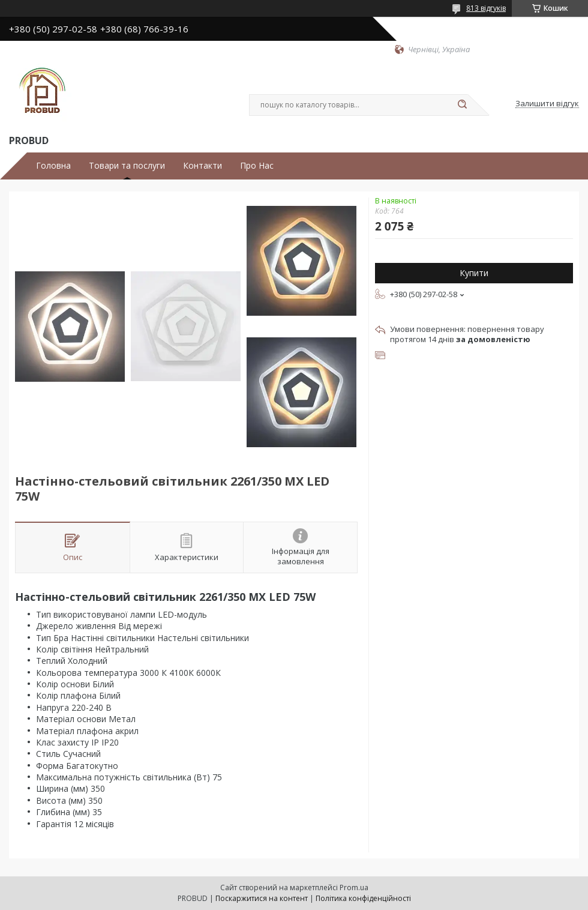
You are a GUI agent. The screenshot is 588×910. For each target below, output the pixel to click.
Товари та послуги (127, 166)
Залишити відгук (547, 104)
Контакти (202, 166)
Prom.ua (354, 887)
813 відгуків (486, 8)
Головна (53, 166)
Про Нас (257, 166)
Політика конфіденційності (363, 898)
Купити (474, 273)
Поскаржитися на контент (262, 898)
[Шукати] (462, 105)
